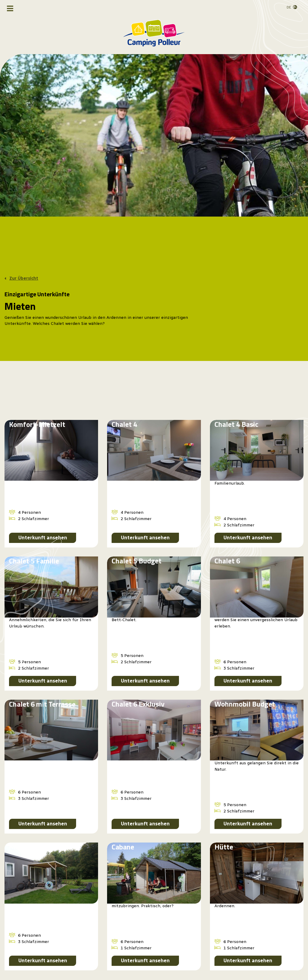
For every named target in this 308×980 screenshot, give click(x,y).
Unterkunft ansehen (43, 538)
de (289, 7)
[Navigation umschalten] (10, 8)
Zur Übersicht (24, 279)
